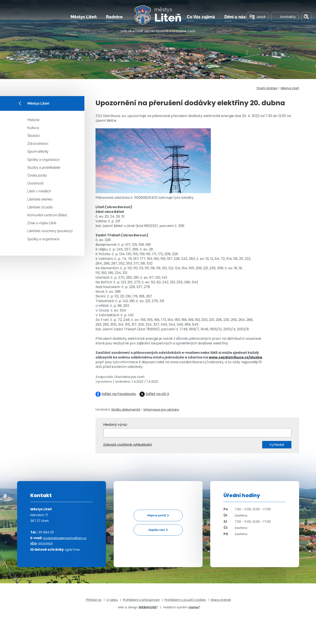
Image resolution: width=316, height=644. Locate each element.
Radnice (114, 17)
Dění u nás (235, 17)
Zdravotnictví (38, 144)
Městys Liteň (84, 17)
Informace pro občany (161, 409)
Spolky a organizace (43, 160)
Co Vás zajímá (201, 17)
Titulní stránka (267, 88)
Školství (33, 136)
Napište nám (157, 530)
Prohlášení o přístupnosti (141, 600)
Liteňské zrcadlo (40, 207)
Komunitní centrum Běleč (47, 215)
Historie (33, 120)
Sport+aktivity (38, 151)
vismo (194, 607)
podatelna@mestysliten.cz (65, 538)
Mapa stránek (221, 600)
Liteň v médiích (39, 191)
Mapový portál (157, 515)
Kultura (33, 128)
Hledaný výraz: (115, 425)
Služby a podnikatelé (44, 168)
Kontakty (285, 17)
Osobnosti (35, 183)
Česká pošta (37, 175)
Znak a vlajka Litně (42, 223)
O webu (112, 600)
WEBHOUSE (148, 607)
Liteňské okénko (40, 199)
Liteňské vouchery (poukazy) (50, 231)
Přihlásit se (94, 600)
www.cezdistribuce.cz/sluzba (235, 357)
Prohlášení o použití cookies (185, 600)
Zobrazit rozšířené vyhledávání (128, 444)
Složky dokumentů (126, 409)
